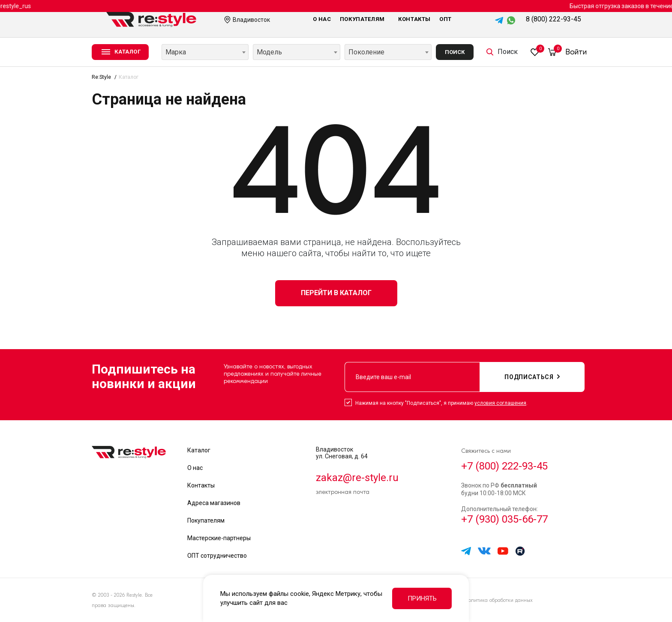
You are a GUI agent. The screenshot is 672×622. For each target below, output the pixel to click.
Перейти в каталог (336, 293)
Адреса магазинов (214, 503)
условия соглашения (500, 403)
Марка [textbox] (176, 52)
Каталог (199, 450)
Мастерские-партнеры (219, 538)
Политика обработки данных (499, 600)
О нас (322, 19)
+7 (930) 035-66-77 (504, 519)
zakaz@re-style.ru (357, 478)
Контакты (414, 19)
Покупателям (365, 19)
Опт (445, 19)
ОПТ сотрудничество (217, 556)
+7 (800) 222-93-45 (504, 466)
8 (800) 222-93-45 (553, 19)
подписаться (532, 377)
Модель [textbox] (269, 52)
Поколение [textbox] (366, 52)
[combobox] (205, 52)
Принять (422, 598)
